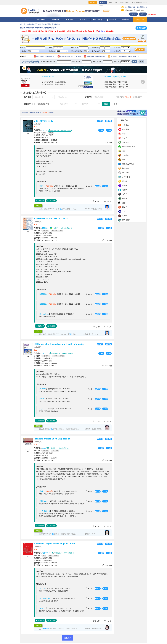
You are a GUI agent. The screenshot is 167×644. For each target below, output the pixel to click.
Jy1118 (43, 409)
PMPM (45, 130)
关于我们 (41, 20)
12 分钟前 (107, 240)
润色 (61, 209)
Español (145, 2)
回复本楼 (51, 201)
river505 (45, 353)
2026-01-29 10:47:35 (46, 563)
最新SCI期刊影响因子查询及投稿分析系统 (37, 24)
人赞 (89, 186)
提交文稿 (140, 20)
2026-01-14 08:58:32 (46, 238)
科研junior (44, 501)
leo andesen (45, 314)
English (122, 2)
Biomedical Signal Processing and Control (55, 544)
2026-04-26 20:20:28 (46, 142)
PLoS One (108, 77)
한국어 (127, 2)
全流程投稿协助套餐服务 (45, 57)
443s (42, 399)
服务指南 (55, 20)
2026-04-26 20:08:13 (46, 240)
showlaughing (45, 598)
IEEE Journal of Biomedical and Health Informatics (59, 344)
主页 (101, 130)
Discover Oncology (43, 121)
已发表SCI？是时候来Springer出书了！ (125, 57)
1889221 (45, 228)
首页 (27, 20)
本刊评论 (100, 121)
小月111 (43, 608)
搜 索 (106, 104)
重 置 (141, 62)
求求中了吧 (46, 553)
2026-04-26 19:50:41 (46, 366)
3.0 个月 (41, 138)
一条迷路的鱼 (45, 511)
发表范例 (38, 206)
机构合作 (103, 2)
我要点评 (40, 201)
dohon (43, 588)
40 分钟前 (107, 565)
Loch (44, 448)
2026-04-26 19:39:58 (46, 565)
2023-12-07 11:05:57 (46, 458)
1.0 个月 (41, 455)
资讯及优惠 (98, 20)
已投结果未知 (43, 233)
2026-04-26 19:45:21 (46, 460)
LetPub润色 (45, 629)
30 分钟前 (107, 366)
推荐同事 (93, 2)
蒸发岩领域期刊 (56, 24)
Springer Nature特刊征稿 (96, 57)
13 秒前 (108, 142)
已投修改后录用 (44, 135)
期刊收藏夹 (141, 28)
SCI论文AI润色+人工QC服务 (70, 57)
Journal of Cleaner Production (52, 77)
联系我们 (126, 20)
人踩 (108, 201)
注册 (143, 14)
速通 (42, 491)
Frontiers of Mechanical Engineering (52, 439)
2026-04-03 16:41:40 (46, 363)
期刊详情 (108, 121)
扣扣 (42, 186)
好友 (109, 130)
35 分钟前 (107, 460)
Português (139, 2)
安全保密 (112, 20)
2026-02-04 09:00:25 (46, 140)
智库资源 (83, 20)
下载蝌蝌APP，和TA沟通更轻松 (60, 130)
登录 (134, 14)
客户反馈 (69, 20)
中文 (111, 2)
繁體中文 (116, 2)
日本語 (133, 2)
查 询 (134, 62)
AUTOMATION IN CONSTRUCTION (51, 219)
